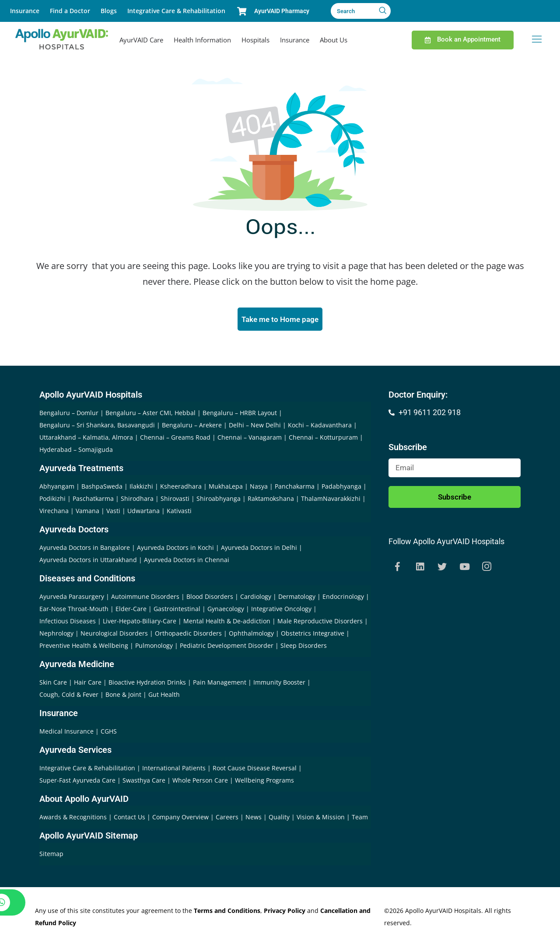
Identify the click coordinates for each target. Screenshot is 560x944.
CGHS (109, 732)
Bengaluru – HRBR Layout (240, 414)
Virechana (54, 512)
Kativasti (179, 512)
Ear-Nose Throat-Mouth (74, 610)
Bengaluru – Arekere (192, 426)
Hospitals (255, 40)
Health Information (202, 40)
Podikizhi (52, 500)
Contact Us (130, 818)
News (254, 818)
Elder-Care (131, 610)
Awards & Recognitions (74, 818)
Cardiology (256, 598)
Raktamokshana (271, 500)
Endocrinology (343, 598)
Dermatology (297, 598)
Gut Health (164, 696)
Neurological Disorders (114, 635)
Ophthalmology (251, 635)
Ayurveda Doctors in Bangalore (85, 549)
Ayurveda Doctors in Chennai (187, 561)
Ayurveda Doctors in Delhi (259, 549)
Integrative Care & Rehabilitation (176, 11)
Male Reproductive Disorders (320, 622)
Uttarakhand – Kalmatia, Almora (86, 439)
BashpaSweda (102, 488)
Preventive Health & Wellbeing (84, 647)
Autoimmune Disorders (145, 598)
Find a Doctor (70, 11)
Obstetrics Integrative (313, 635)
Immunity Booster (279, 684)
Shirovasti (175, 500)
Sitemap (51, 855)
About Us (334, 40)
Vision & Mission (322, 818)
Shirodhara (137, 500)
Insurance (25, 11)
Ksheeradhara (181, 488)
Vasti (113, 512)
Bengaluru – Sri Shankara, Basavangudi (97, 426)
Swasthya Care (145, 781)
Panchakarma (295, 488)
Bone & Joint (123, 696)
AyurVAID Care (141, 40)
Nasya (259, 488)
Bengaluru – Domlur (69, 414)
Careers (228, 818)
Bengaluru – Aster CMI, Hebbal (150, 414)
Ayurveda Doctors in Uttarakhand (88, 561)
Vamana (87, 512)
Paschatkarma (93, 500)
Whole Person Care (201, 781)
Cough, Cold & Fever (69, 696)
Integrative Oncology (281, 610)
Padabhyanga (341, 488)
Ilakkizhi (141, 488)
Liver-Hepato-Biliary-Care (140, 622)
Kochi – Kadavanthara (320, 426)
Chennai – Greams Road (175, 439)
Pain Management (220, 684)
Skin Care (53, 684)
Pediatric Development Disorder (227, 647)
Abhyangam (57, 488)
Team (360, 818)
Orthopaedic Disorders (188, 635)
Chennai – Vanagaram (250, 439)
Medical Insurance (66, 732)
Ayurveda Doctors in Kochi (175, 549)
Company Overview (181, 818)
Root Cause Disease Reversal (255, 769)
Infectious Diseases (68, 622)
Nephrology (56, 635)
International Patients (175, 769)
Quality (280, 818)
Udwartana (143, 512)
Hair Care (88, 684)
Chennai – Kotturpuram (323, 439)
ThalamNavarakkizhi (331, 500)
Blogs (109, 11)
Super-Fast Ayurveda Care (78, 781)
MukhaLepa (226, 488)
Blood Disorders (210, 598)
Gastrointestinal (177, 610)
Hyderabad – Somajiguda (76, 451)
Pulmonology (154, 647)
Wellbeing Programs (264, 781)
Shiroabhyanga (219, 500)
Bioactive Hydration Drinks (147, 684)
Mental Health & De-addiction (227, 622)
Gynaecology (226, 610)
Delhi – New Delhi (255, 426)
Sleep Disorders (304, 647)
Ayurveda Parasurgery (72, 598)
